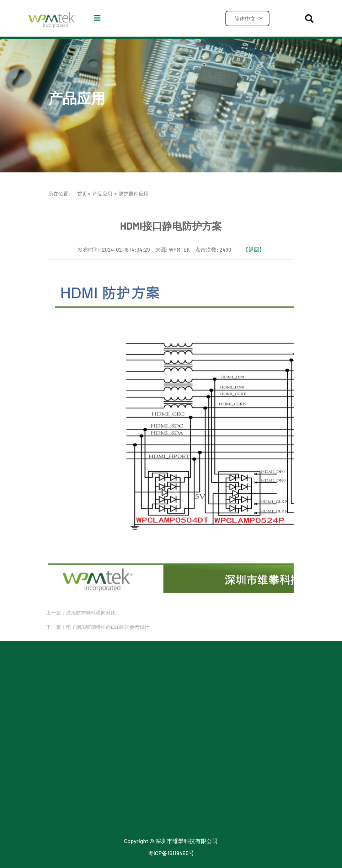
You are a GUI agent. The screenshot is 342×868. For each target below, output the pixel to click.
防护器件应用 (134, 194)
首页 (82, 194)
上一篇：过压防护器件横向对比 (78, 613)
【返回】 (254, 250)
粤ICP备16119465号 (171, 853)
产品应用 (102, 194)
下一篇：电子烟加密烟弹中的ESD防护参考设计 (94, 627)
